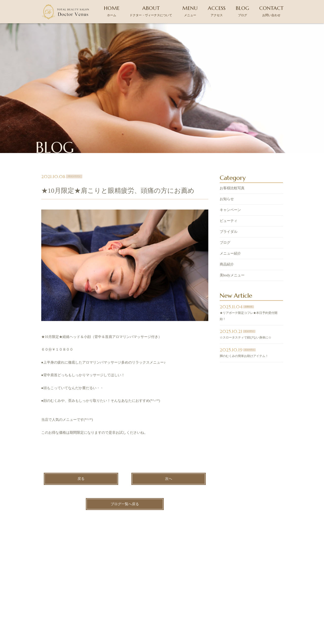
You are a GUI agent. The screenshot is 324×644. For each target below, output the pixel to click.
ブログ (225, 189)
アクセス (191, 598)
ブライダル (229, 178)
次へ (169, 425)
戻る (81, 425)
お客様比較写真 (232, 135)
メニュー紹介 (230, 200)
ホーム (70, 598)
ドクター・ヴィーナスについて (115, 598)
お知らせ (227, 146)
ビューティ (229, 168)
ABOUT (151, 11)
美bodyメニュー (232, 222)
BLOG (242, 11)
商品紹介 (227, 211)
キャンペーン (230, 157)
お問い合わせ (249, 598)
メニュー (162, 598)
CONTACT (271, 11)
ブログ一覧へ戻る (125, 451)
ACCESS (217, 11)
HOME (112, 11)
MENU (190, 11)
